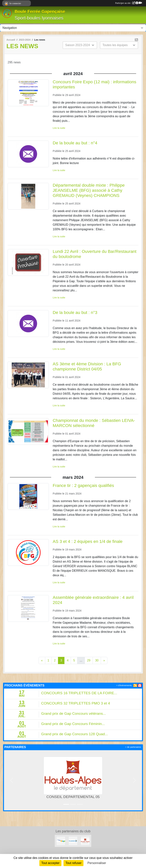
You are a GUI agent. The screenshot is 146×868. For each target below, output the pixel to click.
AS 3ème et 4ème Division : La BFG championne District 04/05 (87, 366)
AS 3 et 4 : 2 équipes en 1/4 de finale (88, 541)
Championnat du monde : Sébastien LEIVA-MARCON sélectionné (94, 423)
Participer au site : (129, 3)
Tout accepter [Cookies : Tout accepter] (50, 863)
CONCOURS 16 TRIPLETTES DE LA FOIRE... (79, 693)
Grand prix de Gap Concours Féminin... (73, 724)
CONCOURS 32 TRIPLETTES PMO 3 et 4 (76, 703)
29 (89, 660)
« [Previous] (42, 660)
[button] (12, 780)
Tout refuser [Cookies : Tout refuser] (73, 863)
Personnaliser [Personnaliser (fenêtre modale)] (97, 863)
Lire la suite (59, 128)
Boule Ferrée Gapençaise (40, 11)
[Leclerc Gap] (73, 841)
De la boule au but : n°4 (75, 143)
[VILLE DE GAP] (61, 841)
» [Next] (104, 660)
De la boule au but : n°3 (75, 313)
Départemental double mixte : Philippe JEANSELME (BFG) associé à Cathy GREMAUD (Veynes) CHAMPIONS (89, 190)
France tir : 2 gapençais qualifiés (83, 485)
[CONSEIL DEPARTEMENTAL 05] (85, 841)
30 (97, 660)
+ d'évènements (124, 685)
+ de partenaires (133, 747)
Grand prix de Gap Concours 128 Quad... (75, 734)
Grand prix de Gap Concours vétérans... (74, 714)
